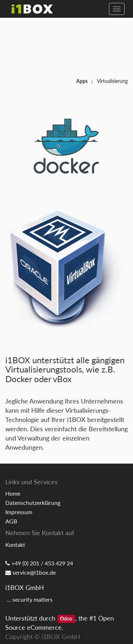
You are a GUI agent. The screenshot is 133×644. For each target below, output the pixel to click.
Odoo (66, 619)
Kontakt (15, 545)
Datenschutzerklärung (33, 503)
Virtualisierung (112, 81)
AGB (11, 521)
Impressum (19, 512)
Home (13, 493)
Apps (82, 81)
